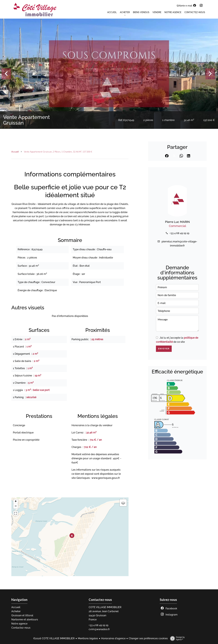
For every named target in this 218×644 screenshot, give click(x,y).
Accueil (15, 152)
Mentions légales (88, 638)
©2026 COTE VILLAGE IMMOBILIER (54, 638)
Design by (177, 638)
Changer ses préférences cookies (148, 638)
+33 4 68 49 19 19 (179, 233)
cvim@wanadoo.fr (99, 629)
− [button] (16, 506)
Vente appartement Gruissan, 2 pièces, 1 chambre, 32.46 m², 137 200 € (58, 152)
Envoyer (164, 349)
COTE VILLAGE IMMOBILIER (105, 607)
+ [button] (16, 502)
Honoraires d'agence (113, 638)
